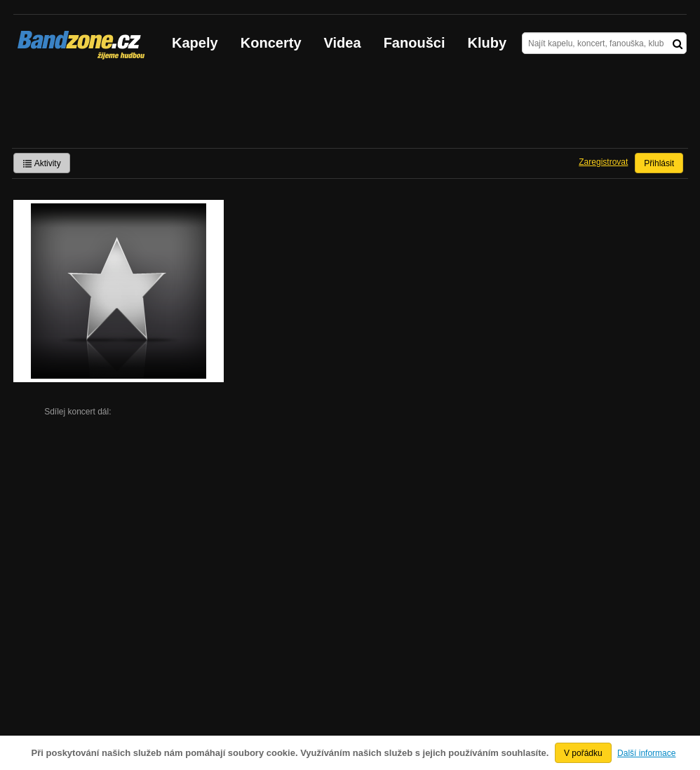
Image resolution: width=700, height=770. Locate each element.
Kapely (195, 43)
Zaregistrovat (603, 162)
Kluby (487, 43)
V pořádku (583, 753)
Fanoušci (415, 43)
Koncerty (271, 43)
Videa (343, 43)
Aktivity (42, 163)
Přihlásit (659, 163)
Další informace (646, 753)
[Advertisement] (350, 109)
